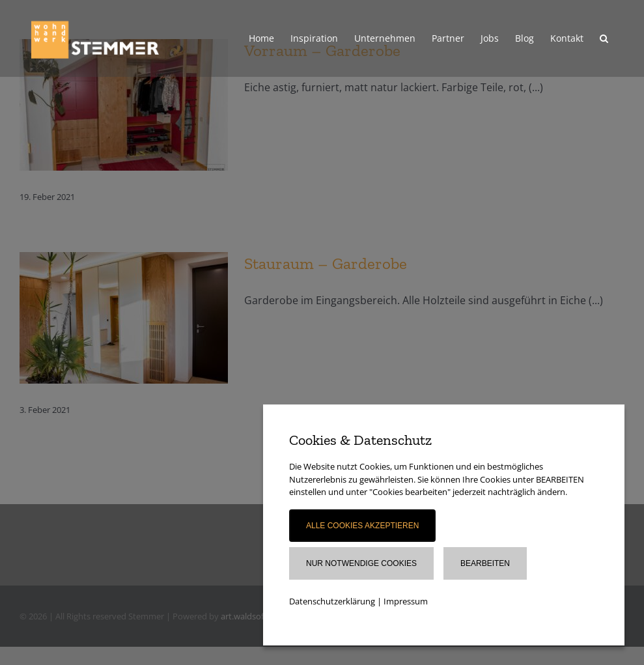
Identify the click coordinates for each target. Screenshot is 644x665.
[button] (604, 38)
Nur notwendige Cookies (361, 563)
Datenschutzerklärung (332, 601)
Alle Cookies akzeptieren (362, 526)
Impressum (406, 601)
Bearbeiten (485, 563)
